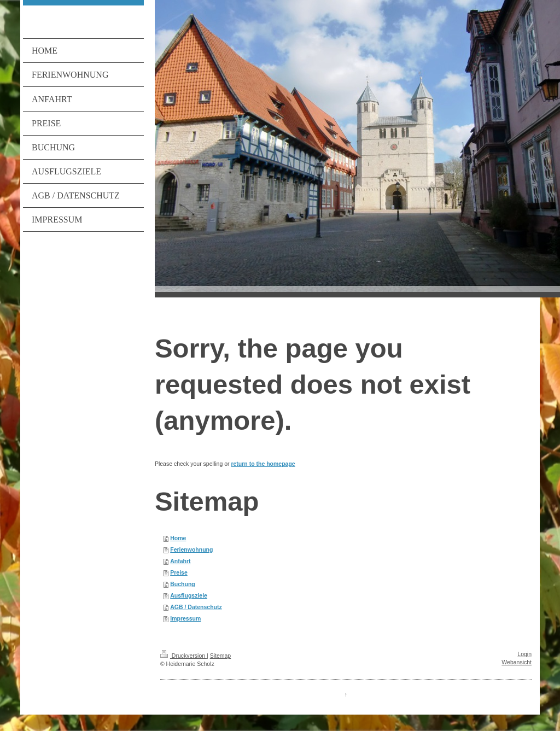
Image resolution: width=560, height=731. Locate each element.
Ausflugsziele (189, 595)
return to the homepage (263, 464)
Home (178, 538)
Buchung (183, 584)
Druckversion (183, 656)
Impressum (185, 618)
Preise (179, 572)
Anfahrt (180, 561)
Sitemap (221, 656)
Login (524, 654)
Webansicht (517, 662)
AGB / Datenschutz (196, 607)
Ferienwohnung (191, 549)
